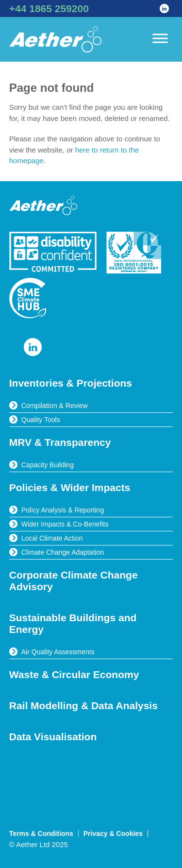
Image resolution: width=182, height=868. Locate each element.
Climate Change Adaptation (63, 552)
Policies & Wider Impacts (70, 487)
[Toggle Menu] (160, 38)
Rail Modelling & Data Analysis (83, 706)
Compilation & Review (55, 406)
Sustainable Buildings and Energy (73, 623)
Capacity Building (48, 465)
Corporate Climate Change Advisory (74, 581)
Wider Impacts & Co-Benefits (65, 524)
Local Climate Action (52, 538)
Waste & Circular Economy (74, 674)
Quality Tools (41, 420)
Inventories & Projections (71, 383)
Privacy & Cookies (113, 834)
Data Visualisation (53, 737)
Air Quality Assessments (58, 652)
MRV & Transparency (60, 442)
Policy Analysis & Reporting (63, 510)
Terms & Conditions (41, 834)
